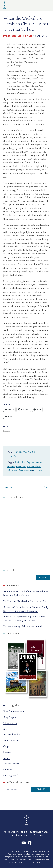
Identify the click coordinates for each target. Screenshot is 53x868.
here (46, 835)
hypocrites (38, 470)
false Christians (34, 466)
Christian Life (10, 723)
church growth (37, 462)
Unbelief (8, 769)
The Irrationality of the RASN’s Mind (22, 626)
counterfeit (21, 466)
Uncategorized (11, 775)
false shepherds (26, 470)
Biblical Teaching (22, 462)
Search (11, 570)
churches (11, 466)
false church (13, 470)
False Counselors (12, 740)
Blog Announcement (14, 711)
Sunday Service (11, 764)
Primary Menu (47, 6)
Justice (7, 758)
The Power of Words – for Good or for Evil (25, 601)
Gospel (7, 746)
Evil (5, 729)
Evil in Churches (23, 452)
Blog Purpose (10, 717)
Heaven (7, 752)
